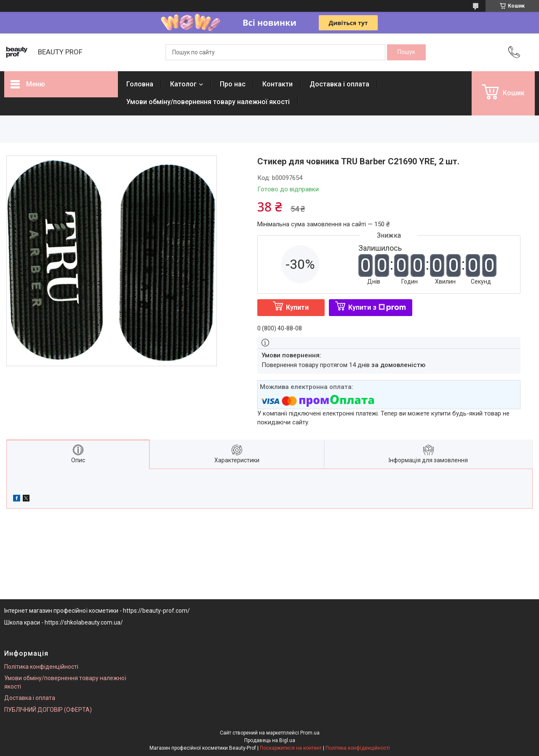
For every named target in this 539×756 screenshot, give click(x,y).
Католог (183, 84)
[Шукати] (406, 52)
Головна (140, 84)
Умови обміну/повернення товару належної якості (208, 102)
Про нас (233, 84)
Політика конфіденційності (41, 667)
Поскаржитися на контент (291, 748)
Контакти (278, 84)
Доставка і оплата (339, 84)
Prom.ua (310, 733)
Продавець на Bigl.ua (270, 740)
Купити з (377, 307)
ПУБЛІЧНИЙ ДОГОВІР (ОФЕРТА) (48, 710)
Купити (297, 307)
